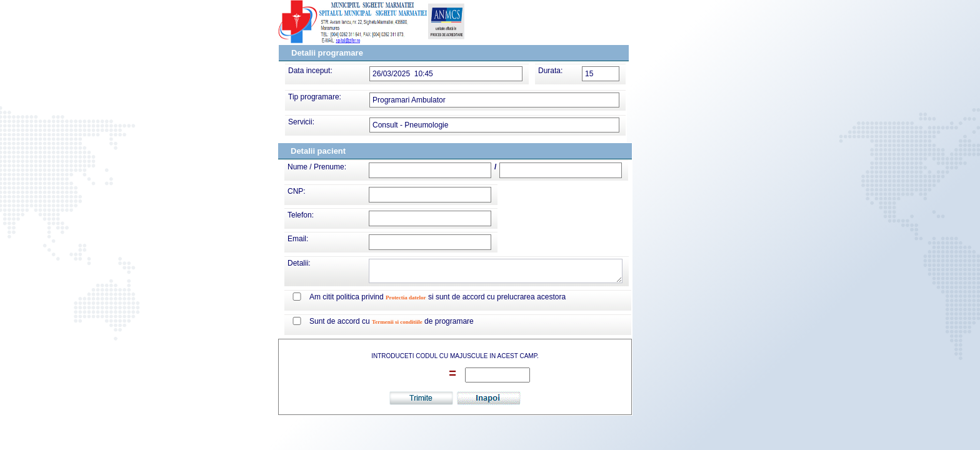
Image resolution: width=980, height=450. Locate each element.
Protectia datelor (406, 297)
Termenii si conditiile (397, 322)
